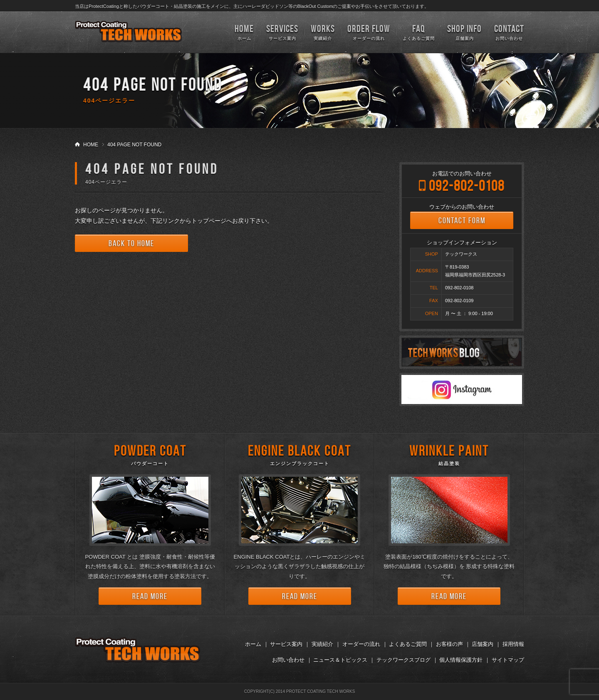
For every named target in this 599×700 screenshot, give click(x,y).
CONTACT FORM (462, 220)
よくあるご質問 (419, 32)
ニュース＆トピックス (340, 660)
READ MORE (150, 596)
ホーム (244, 32)
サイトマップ (508, 660)
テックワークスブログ (403, 660)
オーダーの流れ (369, 32)
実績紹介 (323, 32)
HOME (91, 145)
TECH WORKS (129, 32)
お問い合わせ (509, 32)
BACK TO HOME (131, 243)
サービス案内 (282, 32)
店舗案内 (464, 32)
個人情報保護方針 (461, 660)
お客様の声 (449, 644)
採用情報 (513, 644)
